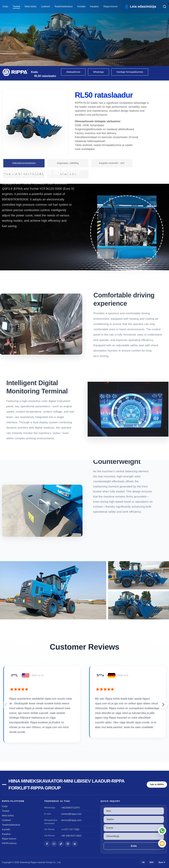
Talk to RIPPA (157, 784)
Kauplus (94, 6)
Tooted (16, 6)
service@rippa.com (71, 820)
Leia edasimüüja (143, 6)
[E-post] (162, 844)
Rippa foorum (110, 6)
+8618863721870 (70, 808)
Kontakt (81, 6)
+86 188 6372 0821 (71, 836)
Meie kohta (31, 6)
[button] (163, 705)
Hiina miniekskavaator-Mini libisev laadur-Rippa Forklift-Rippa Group (66, 784)
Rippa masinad (38, 862)
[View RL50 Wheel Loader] (84, 590)
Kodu (5, 6)
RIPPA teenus (9, 843)
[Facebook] (47, 844)
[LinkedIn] (75, 844)
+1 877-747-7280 (70, 829)
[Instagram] (68, 844)
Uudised (45, 6)
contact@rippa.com (71, 814)
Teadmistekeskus (64, 6)
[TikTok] (61, 844)
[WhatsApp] (162, 831)
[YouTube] (54, 844)
